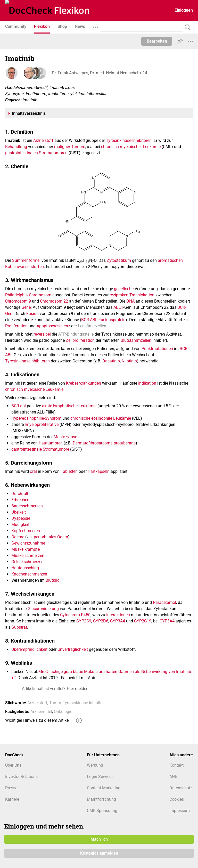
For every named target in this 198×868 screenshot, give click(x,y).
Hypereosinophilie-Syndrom (36, 418)
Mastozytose (65, 437)
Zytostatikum (119, 260)
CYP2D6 (101, 621)
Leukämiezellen (92, 326)
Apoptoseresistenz (53, 326)
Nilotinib (129, 361)
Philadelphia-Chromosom (28, 295)
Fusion (32, 314)
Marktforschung (101, 799)
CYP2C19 (143, 621)
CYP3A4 (118, 621)
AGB (173, 777)
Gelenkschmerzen (27, 562)
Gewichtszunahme (28, 543)
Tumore (78, 147)
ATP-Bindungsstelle (76, 334)
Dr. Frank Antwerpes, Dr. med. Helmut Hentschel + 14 (99, 73)
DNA (130, 301)
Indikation (147, 383)
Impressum (180, 811)
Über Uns (13, 765)
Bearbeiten (157, 41)
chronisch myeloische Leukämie (34, 389)
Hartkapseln (99, 471)
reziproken (119, 295)
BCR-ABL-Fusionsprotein (103, 320)
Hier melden (78, 689)
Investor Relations (21, 777)
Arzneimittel (41, 712)
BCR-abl (19, 406)
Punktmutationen (157, 349)
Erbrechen (20, 500)
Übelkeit (19, 512)
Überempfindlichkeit (29, 649)
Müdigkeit (20, 525)
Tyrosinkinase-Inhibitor (83, 703)
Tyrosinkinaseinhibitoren (27, 361)
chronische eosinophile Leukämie (101, 418)
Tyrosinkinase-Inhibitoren (129, 140)
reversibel (42, 334)
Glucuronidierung (43, 609)
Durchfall (20, 494)
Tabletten (69, 471)
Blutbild (53, 580)
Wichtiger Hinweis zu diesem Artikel (37, 720)
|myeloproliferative (42, 424)
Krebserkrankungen (84, 383)
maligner (62, 147)
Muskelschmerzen (28, 555)
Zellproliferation (80, 340)
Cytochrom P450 (75, 615)
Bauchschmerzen (27, 506)
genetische (124, 289)
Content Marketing (104, 788)
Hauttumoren (51, 443)
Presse (11, 788)
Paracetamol (164, 602)
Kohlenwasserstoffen (24, 267)
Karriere (12, 799)
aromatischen (170, 260)
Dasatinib (111, 361)
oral (33, 471)
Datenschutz (181, 788)
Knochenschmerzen (29, 574)
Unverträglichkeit (73, 649)
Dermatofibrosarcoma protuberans (104, 443)
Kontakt (176, 765)
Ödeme (18, 537)
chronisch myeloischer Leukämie (131, 147)
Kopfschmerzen (26, 531)
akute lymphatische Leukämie (69, 406)
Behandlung (16, 147)
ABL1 (118, 307)
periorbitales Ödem (51, 537)
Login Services (100, 777)
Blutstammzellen (136, 340)
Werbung (95, 765)
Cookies (177, 799)
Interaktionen (118, 615)
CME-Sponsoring (102, 811)
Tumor (55, 703)
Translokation (142, 295)
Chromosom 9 (18, 301)
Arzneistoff (43, 140)
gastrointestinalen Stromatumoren (36, 153)
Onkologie (63, 712)
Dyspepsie (21, 518)
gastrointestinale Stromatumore (40, 449)
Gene (26, 307)
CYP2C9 (84, 621)
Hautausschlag (25, 568)
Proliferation (16, 326)
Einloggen (184, 10)
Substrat (19, 627)
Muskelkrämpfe (26, 549)
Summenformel (26, 260)
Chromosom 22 (54, 301)
